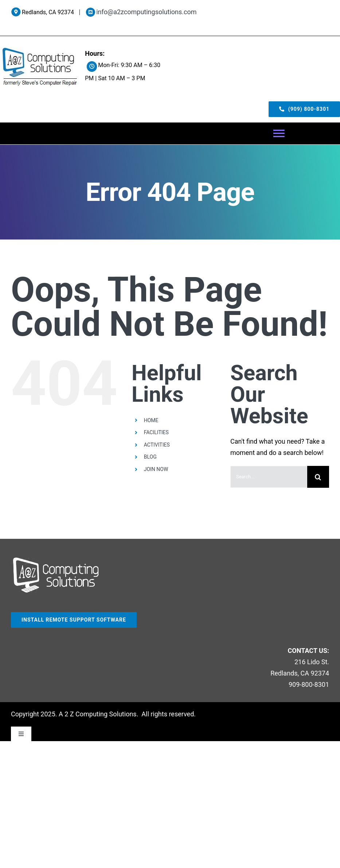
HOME (151, 420)
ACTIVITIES (157, 445)
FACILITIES (156, 432)
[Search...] (269, 477)
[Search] (318, 477)
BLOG (150, 457)
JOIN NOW (156, 469)
